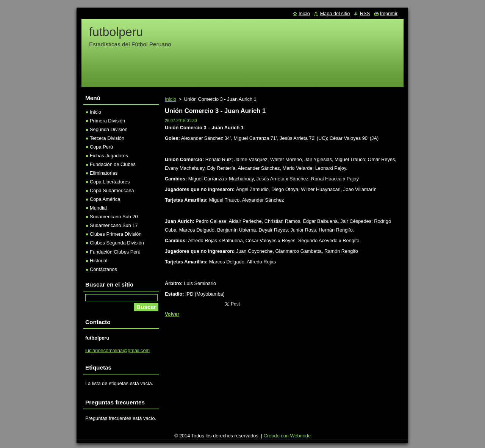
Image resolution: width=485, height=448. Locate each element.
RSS (365, 13)
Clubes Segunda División (117, 243)
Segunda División (109, 129)
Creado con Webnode (287, 436)
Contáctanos (103, 269)
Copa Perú (101, 147)
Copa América (105, 199)
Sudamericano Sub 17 (114, 225)
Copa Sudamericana (112, 190)
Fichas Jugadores (109, 156)
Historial (99, 261)
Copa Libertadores (110, 182)
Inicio (171, 99)
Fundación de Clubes (113, 164)
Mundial (98, 208)
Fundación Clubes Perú (115, 252)
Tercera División (107, 138)
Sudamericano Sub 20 (114, 217)
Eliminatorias (104, 173)
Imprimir (389, 13)
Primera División (107, 121)
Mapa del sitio (335, 13)
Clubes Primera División (116, 234)
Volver (172, 314)
